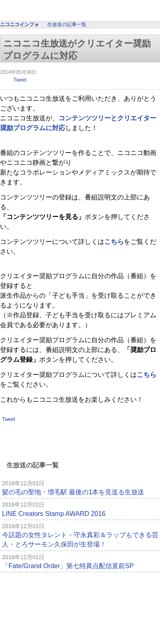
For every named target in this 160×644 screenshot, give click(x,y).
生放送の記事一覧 (67, 24)
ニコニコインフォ (80, 11)
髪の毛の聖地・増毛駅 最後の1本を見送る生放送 (73, 492)
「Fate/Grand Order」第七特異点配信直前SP (68, 566)
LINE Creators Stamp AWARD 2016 (54, 514)
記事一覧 (140, 585)
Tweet (20, 80)
